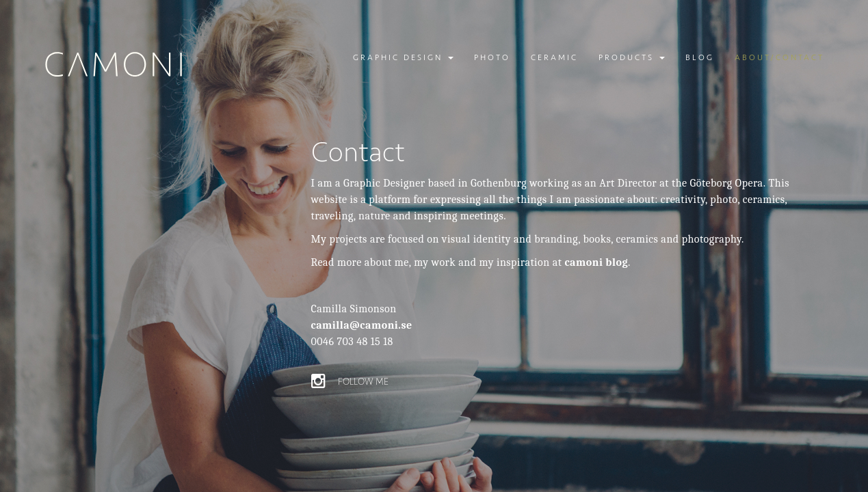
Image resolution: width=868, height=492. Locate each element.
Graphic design (403, 58)
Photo (492, 58)
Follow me (350, 382)
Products (632, 58)
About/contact (779, 58)
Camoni (115, 64)
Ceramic (554, 58)
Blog (700, 58)
